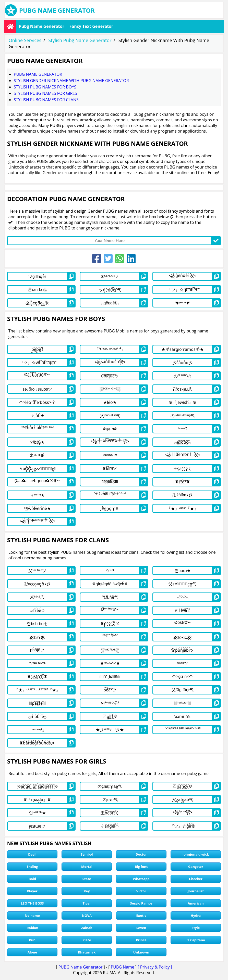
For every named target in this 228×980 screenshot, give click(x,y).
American (196, 903)
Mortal (87, 867)
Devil (32, 854)
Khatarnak (87, 952)
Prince (141, 940)
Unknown (141, 952)
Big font (141, 867)
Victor (141, 891)
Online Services (25, 40)
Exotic (141, 915)
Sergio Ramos (141, 903)
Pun (32, 940)
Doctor (141, 854)
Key (87, 891)
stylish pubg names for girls (45, 93)
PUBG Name (123, 967)
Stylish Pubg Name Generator (80, 40)
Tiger (87, 903)
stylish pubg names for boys (45, 87)
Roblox (32, 928)
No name (32, 915)
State (87, 879)
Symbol (87, 854)
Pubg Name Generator (42, 26)
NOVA (87, 915)
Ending (32, 867)
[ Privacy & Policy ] (155, 967)
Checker (196, 879)
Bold (32, 879)
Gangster (196, 867)
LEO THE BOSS (32, 903)
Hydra (196, 915)
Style (196, 928)
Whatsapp (141, 879)
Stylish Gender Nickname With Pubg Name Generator (71, 81)
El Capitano (196, 940)
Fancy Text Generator (91, 26)
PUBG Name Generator (80, 967)
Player (32, 891)
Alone (32, 952)
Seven (141, 928)
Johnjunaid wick (196, 854)
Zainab (87, 928)
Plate (87, 940)
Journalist (196, 891)
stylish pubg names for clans (46, 100)
